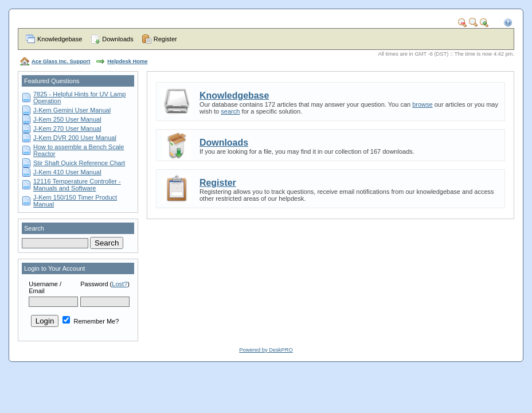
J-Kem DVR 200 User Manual (75, 138)
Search (34, 228)
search (230, 111)
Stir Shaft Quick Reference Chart (79, 163)
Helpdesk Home (127, 61)
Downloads (118, 39)
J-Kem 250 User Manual (67, 119)
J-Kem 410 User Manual (67, 172)
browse (422, 104)
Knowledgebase (60, 39)
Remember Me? (91, 321)
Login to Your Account (54, 268)
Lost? (120, 284)
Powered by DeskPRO (266, 350)
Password (94, 284)
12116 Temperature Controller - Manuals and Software (77, 185)
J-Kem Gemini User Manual (72, 110)
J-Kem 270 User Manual (67, 128)
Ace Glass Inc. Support (61, 61)
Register (165, 39)
